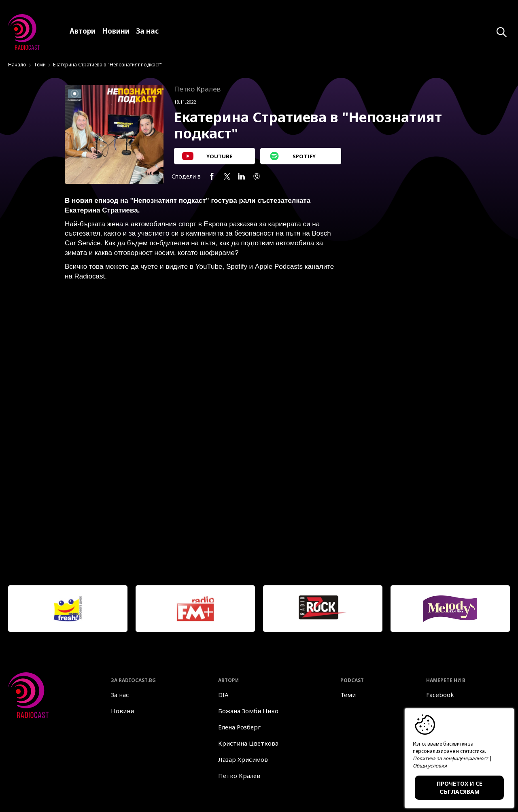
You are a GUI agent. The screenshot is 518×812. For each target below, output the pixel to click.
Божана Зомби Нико (248, 711)
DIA (223, 695)
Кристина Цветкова (248, 743)
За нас (120, 695)
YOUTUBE (207, 156)
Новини (122, 711)
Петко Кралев (239, 776)
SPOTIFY (292, 156)
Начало (17, 65)
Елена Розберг (239, 727)
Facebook (440, 695)
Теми (40, 65)
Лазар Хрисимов (243, 759)
